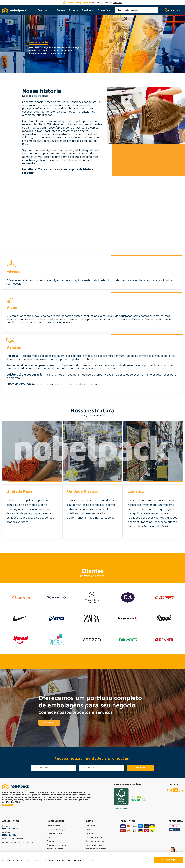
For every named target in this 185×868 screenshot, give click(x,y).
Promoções (104, 10)
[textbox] (137, 10)
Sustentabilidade (54, 833)
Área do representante (57, 845)
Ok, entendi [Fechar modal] (169, 860)
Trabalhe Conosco (55, 849)
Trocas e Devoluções (95, 845)
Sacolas (61, 10)
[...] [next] (143, 3)
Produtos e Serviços (56, 829)
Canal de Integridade (95, 841)
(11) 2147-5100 (10, 828)
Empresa (43, 10)
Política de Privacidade (96, 849)
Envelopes (88, 10)
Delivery (73, 10)
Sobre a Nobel (53, 826)
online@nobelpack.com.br (14, 839)
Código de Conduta (94, 837)
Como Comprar (92, 826)
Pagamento (91, 833)
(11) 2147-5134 (10, 835)
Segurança (52, 841)
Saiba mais (117, 2)
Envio (88, 829)
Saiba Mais (48, 723)
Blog (49, 837)
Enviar (141, 768)
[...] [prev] (42, 3)
